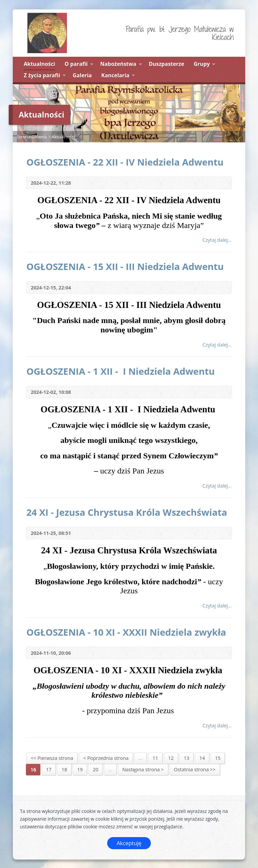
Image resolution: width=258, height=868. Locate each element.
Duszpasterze (167, 64)
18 (64, 769)
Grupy (202, 64)
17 (49, 769)
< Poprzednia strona (106, 758)
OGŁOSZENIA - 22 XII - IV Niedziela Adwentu (125, 162)
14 (202, 758)
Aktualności (39, 64)
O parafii (76, 64)
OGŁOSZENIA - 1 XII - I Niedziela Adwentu (122, 371)
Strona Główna (32, 137)
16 (33, 769)
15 (218, 758)
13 (186, 758)
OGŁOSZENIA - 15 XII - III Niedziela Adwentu (125, 266)
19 (80, 769)
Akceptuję (129, 843)
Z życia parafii (42, 75)
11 (155, 758)
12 (171, 758)
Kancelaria (115, 75)
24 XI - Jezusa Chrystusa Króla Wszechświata (127, 512)
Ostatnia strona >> (195, 769)
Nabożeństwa (118, 64)
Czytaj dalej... (217, 240)
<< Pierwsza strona (52, 758)
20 (95, 769)
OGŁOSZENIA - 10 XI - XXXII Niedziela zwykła (127, 632)
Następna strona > (143, 769)
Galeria (82, 75)
